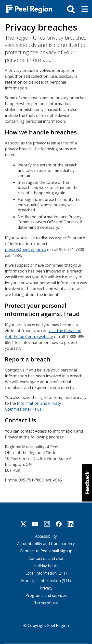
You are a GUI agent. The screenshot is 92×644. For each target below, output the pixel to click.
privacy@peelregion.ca (26, 250)
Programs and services (46, 595)
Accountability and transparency (46, 544)
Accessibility (46, 536)
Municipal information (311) (46, 581)
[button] (87, 483)
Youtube (35, 524)
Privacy (46, 588)
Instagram (47, 524)
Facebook (59, 524)
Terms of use (46, 603)
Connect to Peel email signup (46, 551)
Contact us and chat (46, 559)
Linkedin (71, 524)
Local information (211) (46, 573)
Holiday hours (46, 566)
